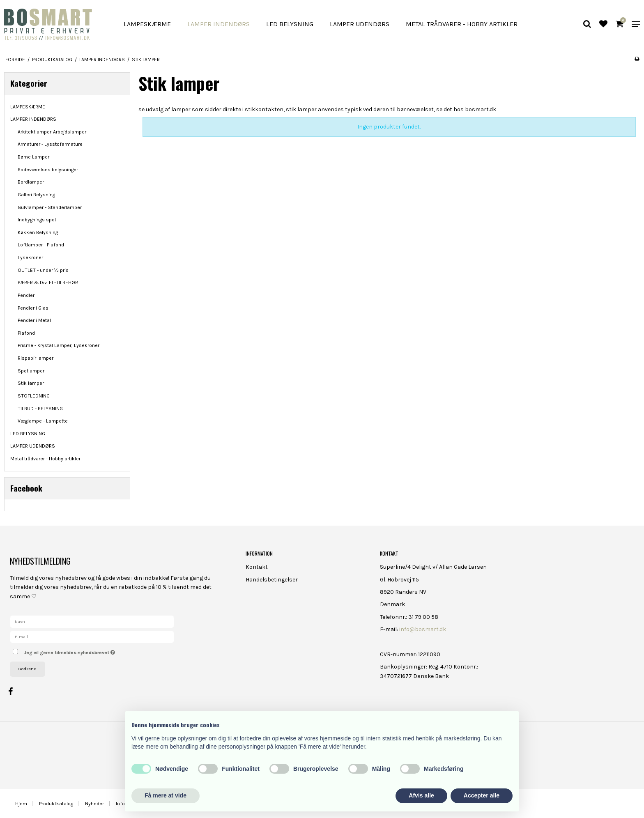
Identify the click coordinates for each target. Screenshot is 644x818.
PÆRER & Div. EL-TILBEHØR (48, 283)
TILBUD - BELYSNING (40, 409)
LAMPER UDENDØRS (360, 24)
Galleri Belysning (36, 195)
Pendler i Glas (33, 308)
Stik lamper (31, 383)
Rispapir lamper (36, 358)
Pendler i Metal (34, 320)
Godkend (28, 669)
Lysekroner (30, 257)
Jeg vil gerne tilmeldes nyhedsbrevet (98, 651)
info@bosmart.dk (423, 629)
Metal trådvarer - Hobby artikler (462, 24)
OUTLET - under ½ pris (43, 270)
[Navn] (92, 621)
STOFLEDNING (34, 396)
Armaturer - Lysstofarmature (50, 144)
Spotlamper (31, 371)
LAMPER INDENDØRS (218, 24)
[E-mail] (92, 636)
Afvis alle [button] (421, 795)
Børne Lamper (33, 157)
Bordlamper (31, 182)
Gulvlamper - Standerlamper (50, 207)
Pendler (26, 295)
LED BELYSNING (290, 24)
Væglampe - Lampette (43, 421)
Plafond (26, 333)
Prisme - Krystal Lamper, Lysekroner (59, 345)
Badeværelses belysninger (48, 170)
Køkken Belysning (38, 232)
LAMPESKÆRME (147, 24)
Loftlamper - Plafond (41, 245)
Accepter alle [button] (482, 795)
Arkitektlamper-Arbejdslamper (52, 132)
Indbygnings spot (37, 220)
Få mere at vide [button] (166, 795)
